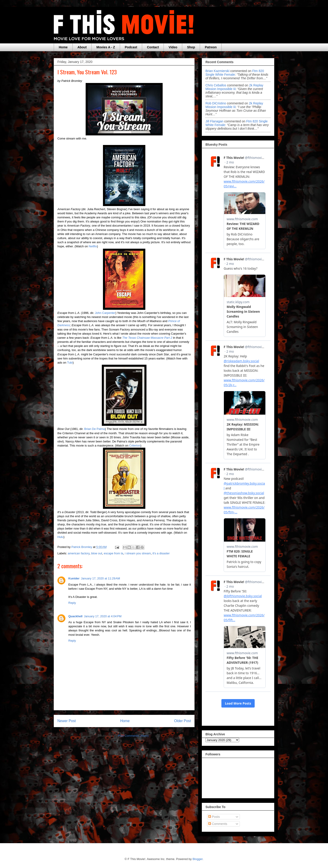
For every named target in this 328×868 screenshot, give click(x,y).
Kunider (74, 578)
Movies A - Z (106, 47)
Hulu (60, 537)
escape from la (114, 553)
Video (173, 47)
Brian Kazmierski (217, 71)
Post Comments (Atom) (133, 736)
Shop (191, 47)
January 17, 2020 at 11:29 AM (100, 578)
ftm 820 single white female (235, 73)
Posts (214, 817)
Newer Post (67, 721)
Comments (218, 824)
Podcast (131, 47)
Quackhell (75, 616)
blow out (97, 553)
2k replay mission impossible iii (234, 87)
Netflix (93, 246)
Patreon (211, 47)
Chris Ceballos (216, 85)
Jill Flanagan (214, 121)
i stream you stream (138, 553)
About (82, 47)
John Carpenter (105, 313)
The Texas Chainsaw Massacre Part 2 (147, 338)
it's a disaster (161, 553)
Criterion (135, 446)
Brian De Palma (95, 429)
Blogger (197, 859)
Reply (72, 603)
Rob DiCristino (216, 103)
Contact (153, 47)
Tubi (70, 363)
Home (63, 47)
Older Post (182, 721)
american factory (79, 553)
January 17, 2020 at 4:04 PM (103, 616)
